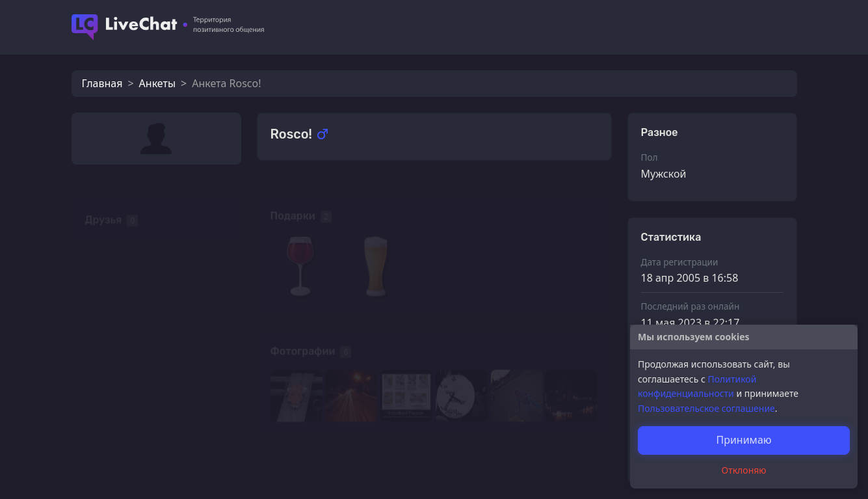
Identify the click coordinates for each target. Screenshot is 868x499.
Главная (102, 83)
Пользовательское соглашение (706, 408)
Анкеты (157, 83)
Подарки (293, 198)
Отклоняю (744, 470)
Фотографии (303, 333)
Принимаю (743, 440)
